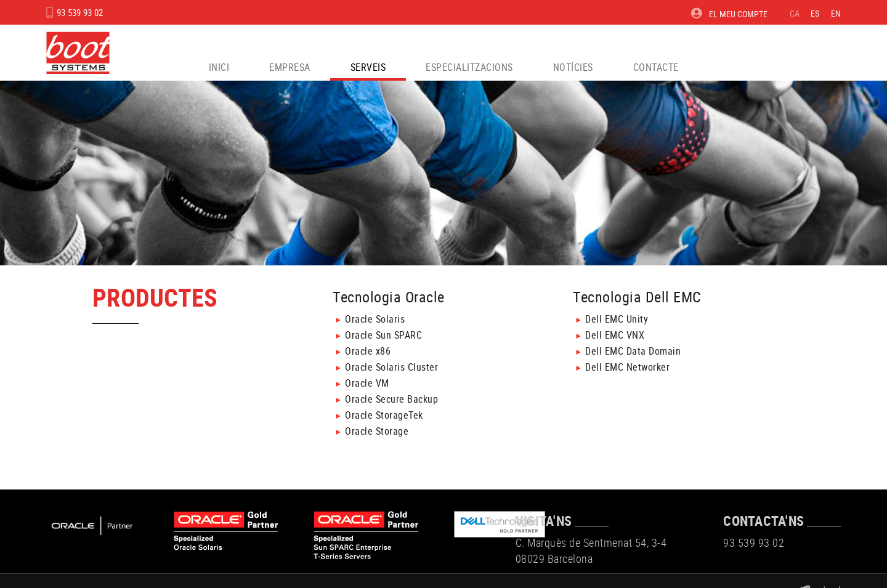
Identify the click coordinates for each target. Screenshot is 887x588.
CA (795, 13)
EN (836, 13)
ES (815, 13)
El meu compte (729, 14)
